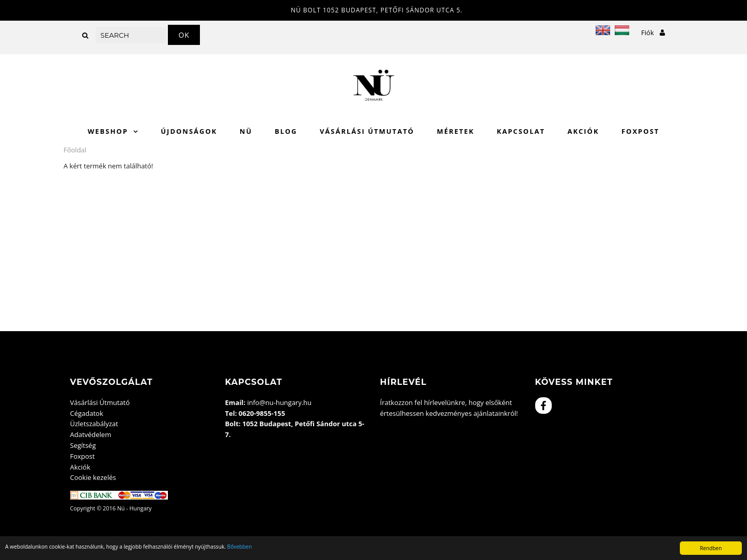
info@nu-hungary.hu (279, 402)
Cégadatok (87, 413)
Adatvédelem (91, 434)
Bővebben (240, 547)
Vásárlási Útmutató (367, 131)
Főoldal (75, 150)
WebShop (108, 131)
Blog (286, 131)
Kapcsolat (521, 131)
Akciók (583, 131)
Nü (246, 131)
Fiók (653, 33)
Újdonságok (189, 131)
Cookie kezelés (93, 477)
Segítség (83, 445)
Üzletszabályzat (94, 424)
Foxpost (640, 131)
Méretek (455, 131)
